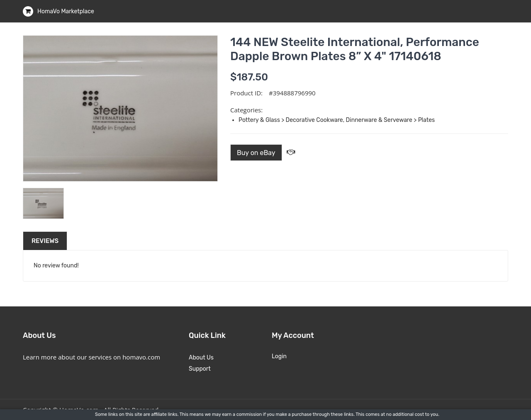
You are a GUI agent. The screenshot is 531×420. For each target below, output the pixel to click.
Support (200, 369)
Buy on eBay (256, 153)
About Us (201, 358)
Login (279, 356)
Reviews (45, 241)
